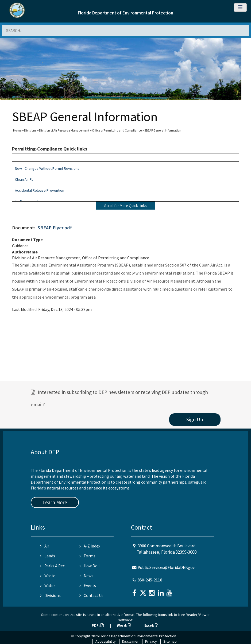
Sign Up (195, 419)
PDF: (98, 625)
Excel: (151, 625)
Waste (48, 576)
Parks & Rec (52, 566)
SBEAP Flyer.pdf (55, 228)
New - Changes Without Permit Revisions (47, 168)
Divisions (30, 130)
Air (45, 546)
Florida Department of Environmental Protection (125, 13)
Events (88, 586)
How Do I (89, 566)
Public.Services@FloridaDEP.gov (166, 567)
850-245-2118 (150, 580)
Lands (48, 556)
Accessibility (106, 641)
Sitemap (170, 641)
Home (17, 130)
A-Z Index (90, 546)
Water (48, 586)
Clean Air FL (24, 179)
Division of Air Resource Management (64, 130)
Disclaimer (130, 641)
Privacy (151, 641)
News (86, 576)
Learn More (55, 502)
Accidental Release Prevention (40, 190)
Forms (87, 556)
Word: (124, 625)
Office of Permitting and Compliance (117, 130)
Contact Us (91, 595)
